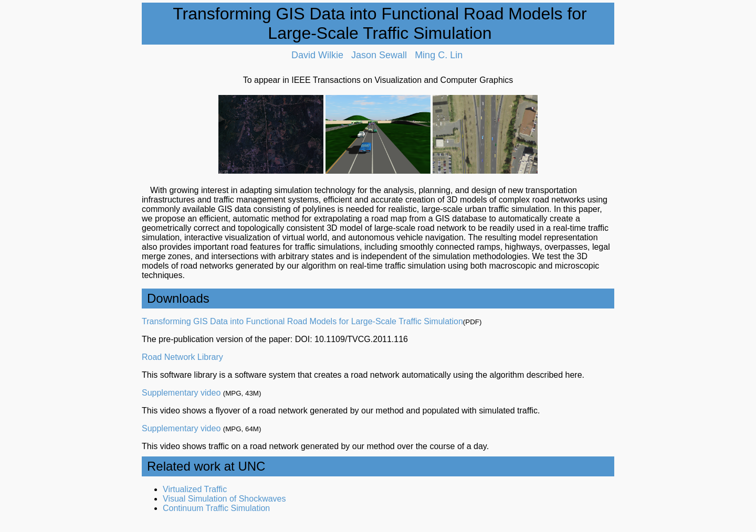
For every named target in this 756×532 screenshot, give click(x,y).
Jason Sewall (379, 55)
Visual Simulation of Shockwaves (224, 499)
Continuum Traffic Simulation (216, 508)
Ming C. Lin (439, 55)
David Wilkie (317, 55)
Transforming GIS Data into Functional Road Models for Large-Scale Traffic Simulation (302, 321)
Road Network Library (182, 357)
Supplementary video (181, 393)
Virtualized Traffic (195, 489)
